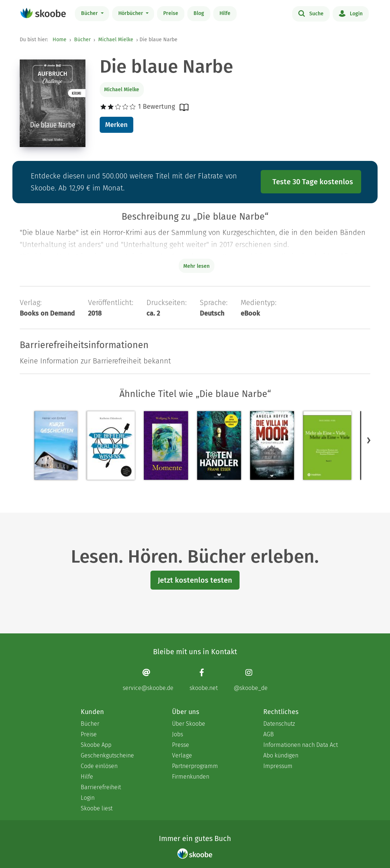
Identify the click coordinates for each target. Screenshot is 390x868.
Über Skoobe (189, 724)
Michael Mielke (116, 40)
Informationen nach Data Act (301, 745)
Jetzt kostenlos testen (195, 580)
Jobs (177, 734)
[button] (369, 440)
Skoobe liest (97, 808)
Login (351, 13)
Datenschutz (279, 724)
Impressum (278, 766)
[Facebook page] (204, 680)
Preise (171, 13)
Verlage (182, 755)
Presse (181, 745)
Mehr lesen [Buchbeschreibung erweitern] (196, 266)
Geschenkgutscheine (107, 755)
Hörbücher (131, 13)
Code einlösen (99, 766)
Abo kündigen (281, 755)
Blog (199, 13)
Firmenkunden (191, 777)
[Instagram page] (251, 680)
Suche (311, 13)
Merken (116, 125)
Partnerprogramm (195, 766)
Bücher (90, 13)
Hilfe (225, 13)
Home (60, 40)
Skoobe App (96, 745)
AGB (269, 734)
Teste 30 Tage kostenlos (313, 182)
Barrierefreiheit (101, 787)
